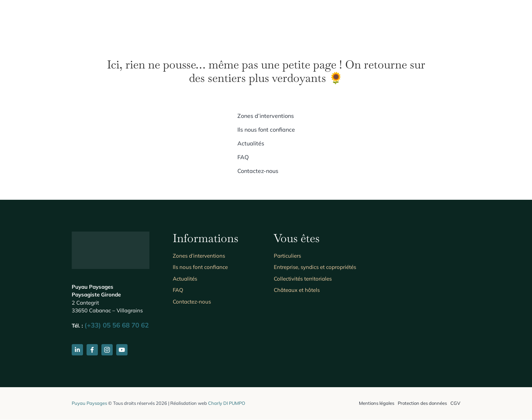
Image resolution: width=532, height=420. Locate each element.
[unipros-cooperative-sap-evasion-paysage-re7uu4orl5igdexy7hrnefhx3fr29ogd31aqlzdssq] (407, 334)
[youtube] (122, 350)
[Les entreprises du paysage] (407, 241)
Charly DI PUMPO (227, 403)
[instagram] (107, 350)
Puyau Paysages (89, 403)
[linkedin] (77, 350)
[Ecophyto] (407, 281)
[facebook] (92, 350)
